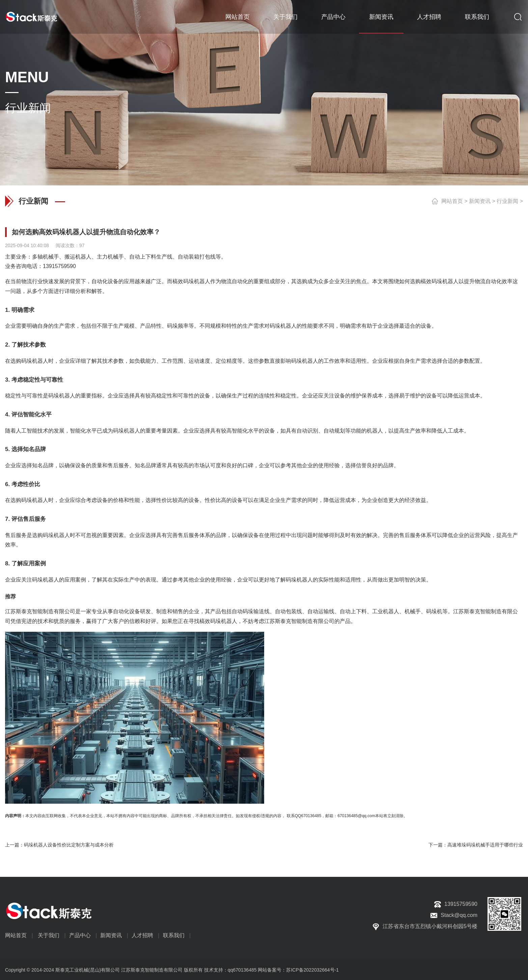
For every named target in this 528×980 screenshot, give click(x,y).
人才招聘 (429, 17)
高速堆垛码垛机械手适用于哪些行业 (485, 845)
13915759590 (59, 266)
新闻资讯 (381, 17)
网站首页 (238, 17)
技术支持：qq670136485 (230, 970)
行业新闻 (507, 201)
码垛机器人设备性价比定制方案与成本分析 (69, 845)
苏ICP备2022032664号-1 (312, 970)
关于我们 (285, 17)
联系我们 (477, 17)
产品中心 (333, 17)
